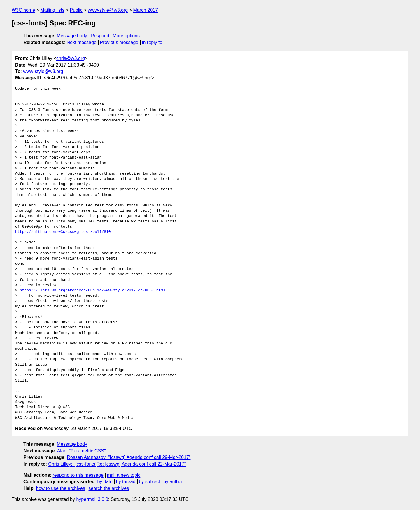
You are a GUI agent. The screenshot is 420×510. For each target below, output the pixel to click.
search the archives (109, 488)
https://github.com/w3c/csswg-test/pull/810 (63, 232)
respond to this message (78, 475)
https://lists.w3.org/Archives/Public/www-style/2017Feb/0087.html (93, 290)
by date (105, 482)
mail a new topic (124, 475)
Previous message (119, 42)
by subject (149, 482)
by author (173, 482)
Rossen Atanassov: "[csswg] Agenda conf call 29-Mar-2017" (129, 457)
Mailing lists (52, 10)
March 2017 (145, 10)
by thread (126, 482)
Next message (82, 42)
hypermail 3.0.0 (92, 499)
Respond (100, 36)
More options (126, 36)
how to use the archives (61, 488)
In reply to (152, 42)
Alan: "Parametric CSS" (82, 451)
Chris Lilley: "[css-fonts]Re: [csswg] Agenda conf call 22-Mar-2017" (117, 464)
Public (76, 10)
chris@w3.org (71, 58)
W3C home (23, 10)
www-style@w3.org (108, 10)
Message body (72, 36)
